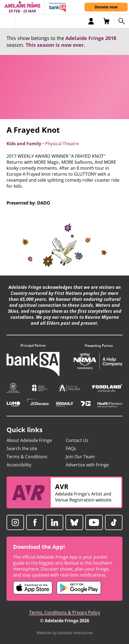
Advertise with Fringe (87, 465)
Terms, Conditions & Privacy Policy (65, 612)
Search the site (22, 448)
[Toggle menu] (7, 21)
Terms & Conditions (27, 457)
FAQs (71, 448)
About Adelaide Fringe (29, 440)
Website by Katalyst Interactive (65, 633)
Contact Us (77, 440)
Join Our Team (80, 457)
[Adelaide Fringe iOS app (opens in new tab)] (33, 588)
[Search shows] (121, 21)
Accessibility (19, 465)
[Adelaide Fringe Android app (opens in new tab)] (79, 588)
